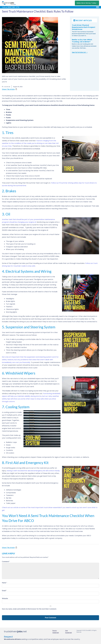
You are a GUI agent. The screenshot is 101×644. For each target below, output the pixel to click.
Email (4, 590)
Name (4, 583)
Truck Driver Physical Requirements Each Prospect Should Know (84, 27)
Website (5, 598)
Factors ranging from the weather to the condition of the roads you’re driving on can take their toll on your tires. (30, 143)
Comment (6, 561)
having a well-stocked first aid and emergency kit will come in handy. (33, 471)
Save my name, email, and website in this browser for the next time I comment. (29, 609)
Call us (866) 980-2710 (11, 7)
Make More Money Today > (87, 3)
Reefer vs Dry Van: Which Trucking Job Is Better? (82, 41)
